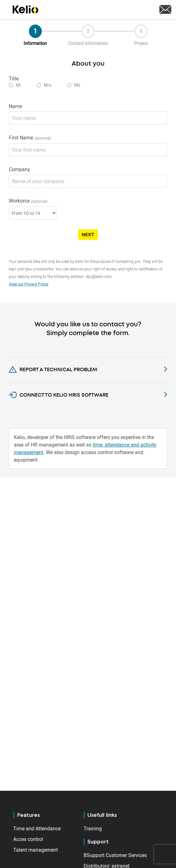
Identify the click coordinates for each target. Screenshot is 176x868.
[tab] (88, 367)
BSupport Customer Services (115, 855)
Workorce (28, 201)
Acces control (28, 839)
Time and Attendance (37, 828)
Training (93, 828)
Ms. (78, 85)
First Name (30, 138)
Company (19, 169)
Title (14, 79)
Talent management (36, 850)
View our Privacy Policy (29, 284)
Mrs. (48, 85)
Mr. (19, 85)
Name (15, 106)
